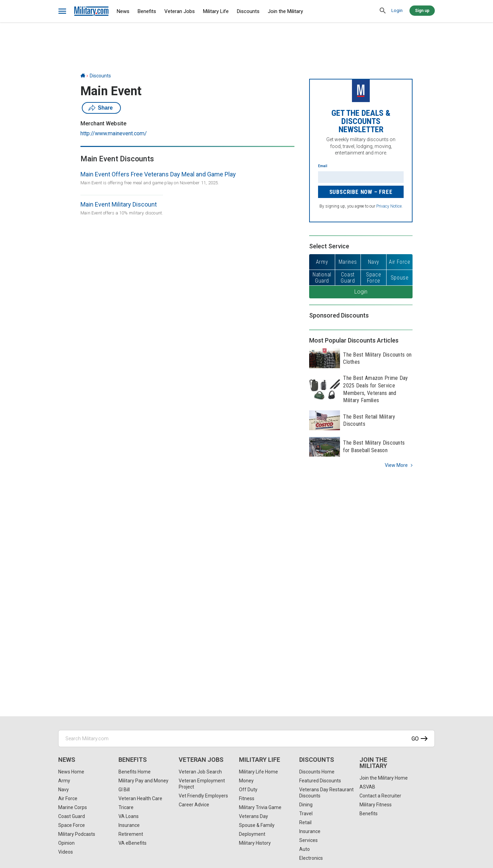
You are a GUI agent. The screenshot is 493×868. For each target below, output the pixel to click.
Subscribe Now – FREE (361, 192)
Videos (66, 852)
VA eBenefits (132, 843)
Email (323, 166)
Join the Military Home (384, 778)
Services (308, 840)
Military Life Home (258, 772)
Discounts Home (317, 772)
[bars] (62, 11)
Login (397, 10)
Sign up (422, 11)
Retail (305, 822)
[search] (383, 11)
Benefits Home (135, 772)
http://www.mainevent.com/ (114, 133)
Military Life (216, 11)
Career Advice (194, 805)
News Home (71, 772)
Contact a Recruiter (380, 796)
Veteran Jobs (180, 11)
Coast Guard (72, 816)
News (123, 11)
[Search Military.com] (246, 739)
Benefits (147, 11)
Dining (306, 805)
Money (246, 781)
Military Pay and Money (143, 781)
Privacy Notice (389, 206)
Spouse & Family (257, 825)
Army (64, 781)
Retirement (131, 834)
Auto (305, 849)
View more (396, 465)
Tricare (126, 807)
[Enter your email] (361, 177)
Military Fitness (376, 805)
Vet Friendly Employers (203, 796)
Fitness (247, 798)
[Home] (83, 76)
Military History (255, 843)
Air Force (68, 798)
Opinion (66, 843)
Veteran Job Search (200, 772)
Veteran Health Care (140, 798)
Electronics (311, 858)
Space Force (72, 825)
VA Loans (129, 816)
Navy (64, 790)
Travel (306, 814)
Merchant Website (103, 123)
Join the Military (285, 11)
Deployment (252, 834)
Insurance (129, 825)
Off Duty (248, 790)
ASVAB (367, 787)
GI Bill (124, 790)
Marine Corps (73, 807)
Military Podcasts (77, 834)
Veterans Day (254, 816)
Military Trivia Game (260, 807)
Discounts (248, 11)
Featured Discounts (320, 781)
